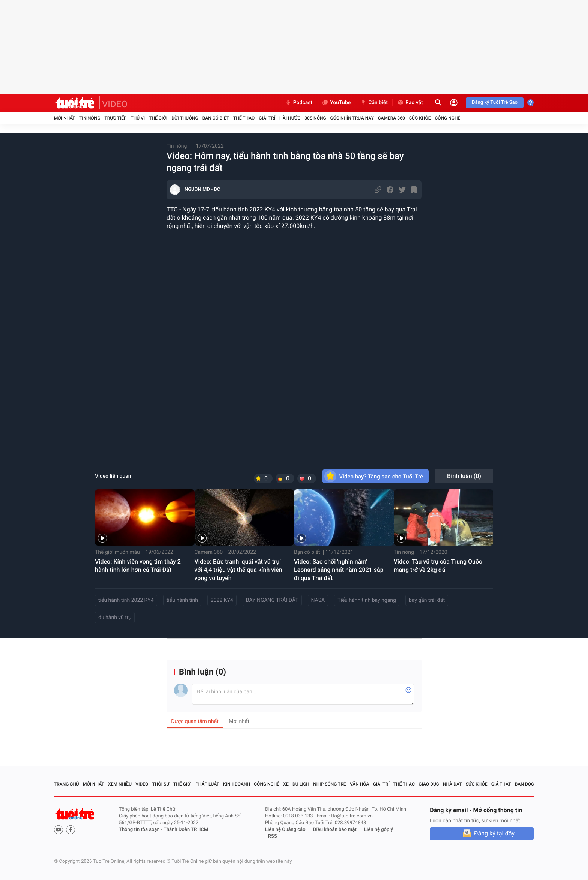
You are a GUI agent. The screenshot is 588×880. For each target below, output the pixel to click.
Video (142, 784)
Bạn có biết (216, 118)
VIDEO (115, 104)
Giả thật (501, 784)
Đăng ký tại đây (494, 833)
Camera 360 (391, 118)
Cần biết (374, 103)
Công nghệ (447, 118)
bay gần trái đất (427, 600)
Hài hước (290, 118)
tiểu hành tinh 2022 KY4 (126, 600)
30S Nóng (315, 118)
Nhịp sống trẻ (330, 784)
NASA (318, 600)
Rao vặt (410, 103)
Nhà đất (452, 784)
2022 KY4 (222, 600)
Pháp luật (207, 784)
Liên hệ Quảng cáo (285, 830)
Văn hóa (360, 784)
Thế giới (158, 118)
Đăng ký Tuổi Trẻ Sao (495, 103)
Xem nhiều (120, 784)
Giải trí (267, 118)
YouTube (336, 103)
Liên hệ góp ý (379, 830)
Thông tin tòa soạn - (141, 830)
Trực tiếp (116, 118)
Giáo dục (429, 784)
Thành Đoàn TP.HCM (186, 830)
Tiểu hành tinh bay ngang (367, 600)
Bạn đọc (524, 784)
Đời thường (185, 118)
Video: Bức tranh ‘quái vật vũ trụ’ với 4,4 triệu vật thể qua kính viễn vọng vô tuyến (238, 570)
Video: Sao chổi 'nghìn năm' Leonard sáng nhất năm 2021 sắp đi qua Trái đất (339, 570)
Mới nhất (65, 118)
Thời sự (161, 784)
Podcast (299, 103)
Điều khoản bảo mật (335, 830)
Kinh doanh (237, 784)
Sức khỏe (420, 118)
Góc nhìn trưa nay (352, 118)
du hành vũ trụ (115, 618)
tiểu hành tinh (182, 600)
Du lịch (301, 784)
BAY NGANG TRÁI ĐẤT (272, 600)
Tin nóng (90, 118)
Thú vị (138, 118)
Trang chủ (67, 784)
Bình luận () (464, 476)
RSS (273, 836)
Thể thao (244, 118)
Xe (286, 784)
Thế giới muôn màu (117, 552)
